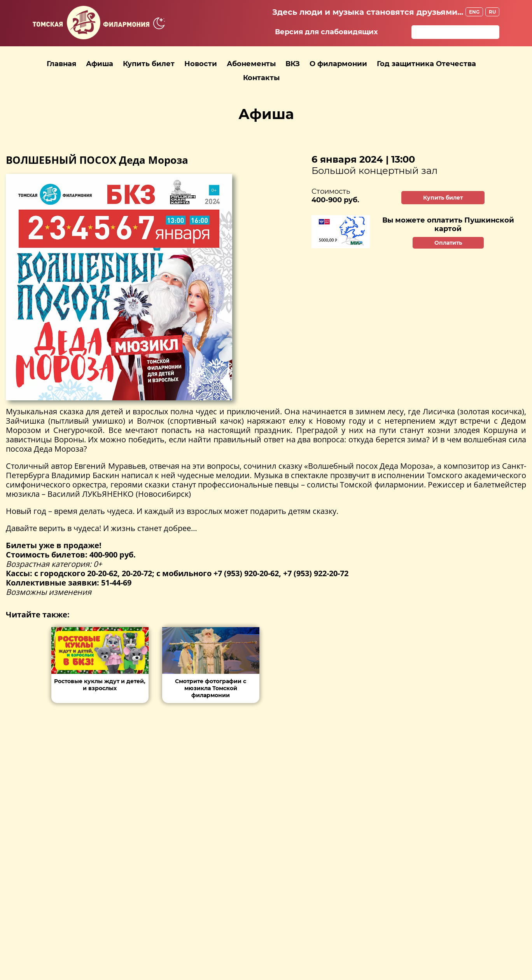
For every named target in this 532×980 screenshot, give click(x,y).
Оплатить (448, 243)
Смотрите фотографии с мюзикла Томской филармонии (211, 688)
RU (492, 12)
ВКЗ (293, 64)
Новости (201, 64)
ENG (474, 12)
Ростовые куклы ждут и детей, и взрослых (100, 685)
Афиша (100, 64)
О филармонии (338, 64)
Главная (61, 64)
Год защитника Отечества (426, 64)
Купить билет (149, 64)
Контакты (261, 78)
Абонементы (251, 64)
